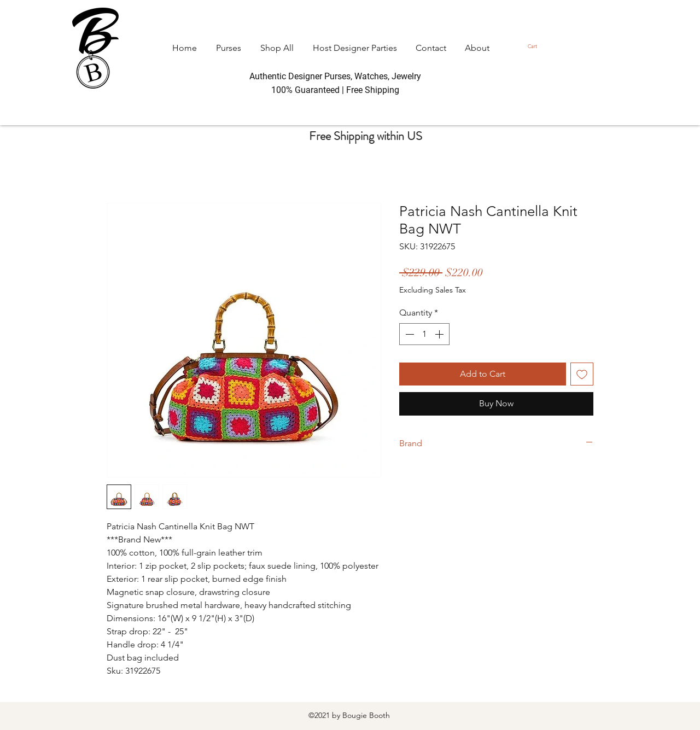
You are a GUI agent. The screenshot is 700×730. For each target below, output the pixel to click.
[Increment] (440, 334)
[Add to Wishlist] (582, 374)
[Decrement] (409, 334)
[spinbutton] (424, 334)
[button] (535, 46)
